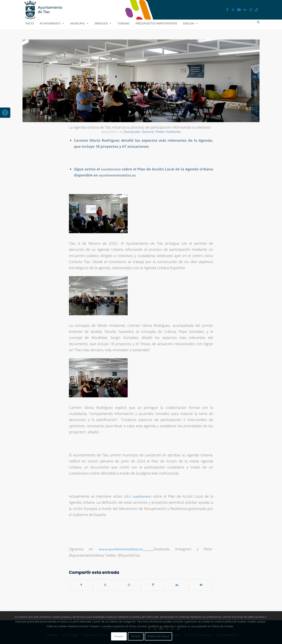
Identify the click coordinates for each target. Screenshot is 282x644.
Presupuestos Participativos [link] (156, 23)
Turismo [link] (124, 23)
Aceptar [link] (119, 636)
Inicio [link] (30, 23)
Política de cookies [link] (158, 636)
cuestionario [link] (142, 496)
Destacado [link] (132, 132)
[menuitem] (258, 22)
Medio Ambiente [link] (168, 132)
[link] (5, 113)
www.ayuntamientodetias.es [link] (121, 549)
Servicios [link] (103, 23)
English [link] (191, 23)
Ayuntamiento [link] (52, 23)
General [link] (148, 132)
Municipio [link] (79, 23)
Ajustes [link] (136, 636)
